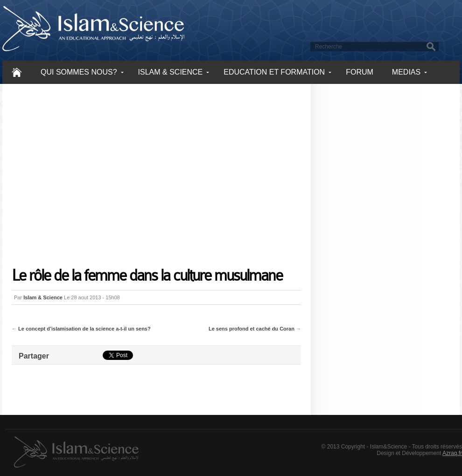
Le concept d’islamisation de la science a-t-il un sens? (84, 329)
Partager (34, 356)
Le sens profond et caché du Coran (252, 329)
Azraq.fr (452, 453)
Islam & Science (43, 297)
